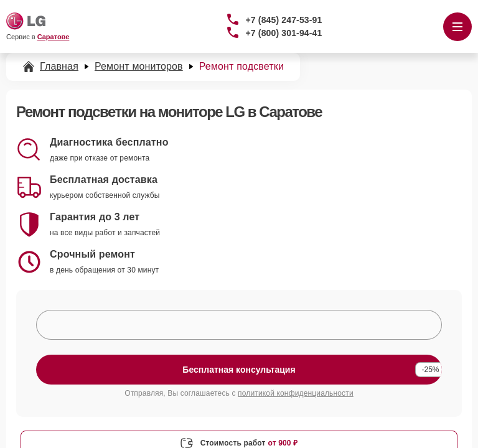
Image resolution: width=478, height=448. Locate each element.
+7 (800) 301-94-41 (284, 33)
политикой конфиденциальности (296, 393)
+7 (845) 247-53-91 (284, 20)
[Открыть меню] (457, 27)
